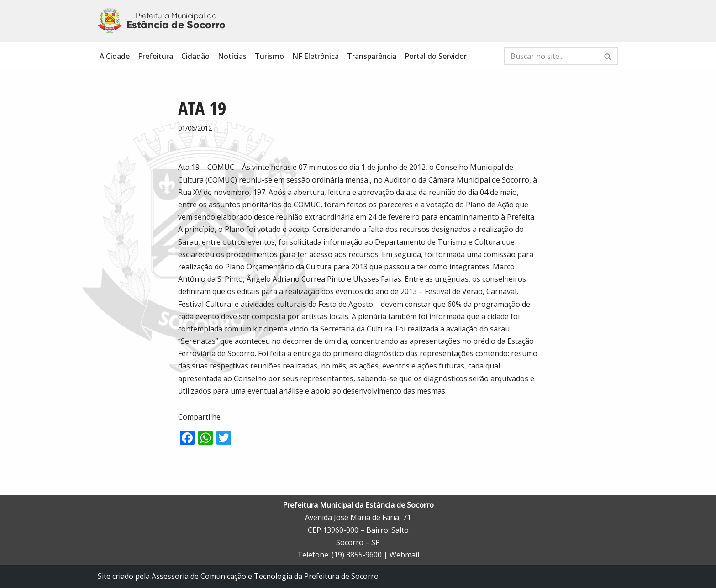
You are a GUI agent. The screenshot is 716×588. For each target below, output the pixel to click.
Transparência (372, 56)
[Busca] (551, 56)
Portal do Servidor (436, 56)
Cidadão (195, 56)
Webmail (404, 555)
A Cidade (115, 56)
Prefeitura (155, 56)
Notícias (232, 56)
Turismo (269, 56)
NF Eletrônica (316, 56)
